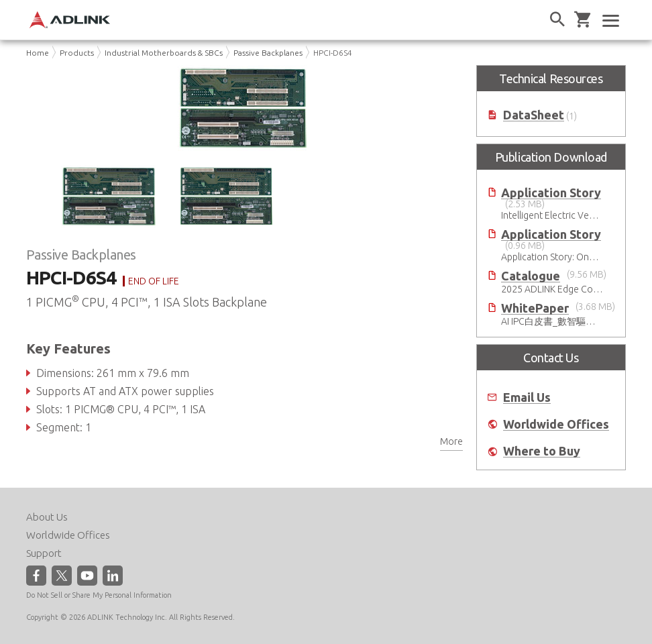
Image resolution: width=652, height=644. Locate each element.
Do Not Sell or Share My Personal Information (99, 595)
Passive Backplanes (268, 53)
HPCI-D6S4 (333, 53)
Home (38, 53)
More (451, 441)
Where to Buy (542, 451)
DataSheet (534, 115)
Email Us (527, 397)
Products (77, 53)
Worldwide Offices (556, 424)
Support (44, 553)
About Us (47, 517)
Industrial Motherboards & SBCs (164, 53)
